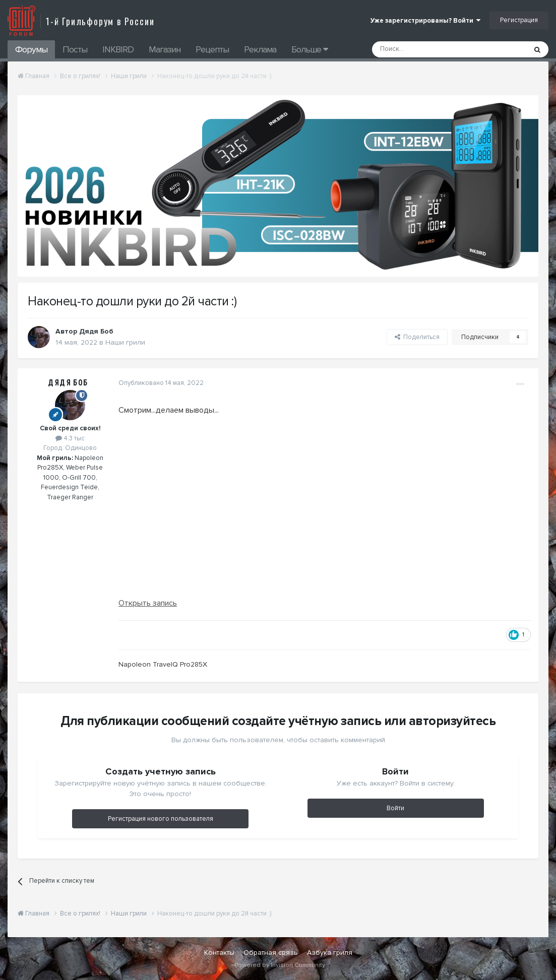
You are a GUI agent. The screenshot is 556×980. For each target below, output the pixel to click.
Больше (310, 49)
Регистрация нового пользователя (161, 819)
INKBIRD (118, 49)
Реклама (260, 49)
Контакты (219, 953)
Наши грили (125, 342)
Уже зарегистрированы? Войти (425, 21)
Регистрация (519, 20)
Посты (75, 49)
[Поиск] (426, 49)
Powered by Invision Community (280, 965)
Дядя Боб (68, 383)
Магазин (165, 49)
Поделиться (417, 337)
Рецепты (212, 49)
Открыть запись (148, 603)
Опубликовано (161, 383)
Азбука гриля (330, 953)
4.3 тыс (70, 438)
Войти (395, 808)
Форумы (31, 49)
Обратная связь (271, 953)
